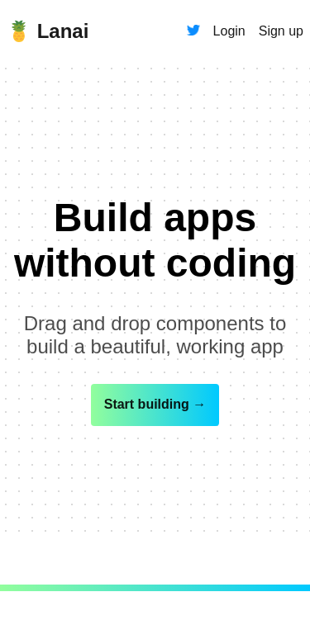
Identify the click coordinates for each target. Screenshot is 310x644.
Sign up (281, 31)
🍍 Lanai (48, 31)
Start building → (155, 404)
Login (229, 31)
